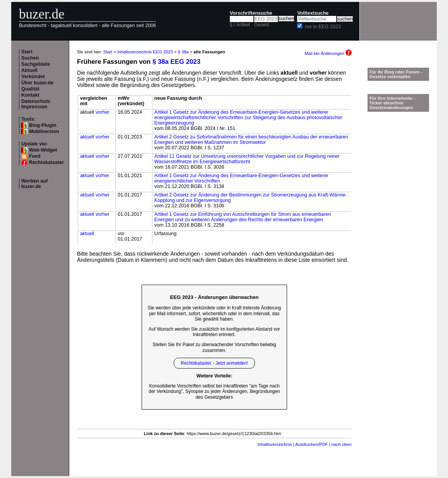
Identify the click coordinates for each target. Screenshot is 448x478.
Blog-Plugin (43, 125)
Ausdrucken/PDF (312, 444)
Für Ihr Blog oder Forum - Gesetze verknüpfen (396, 74)
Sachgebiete (36, 64)
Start (27, 52)
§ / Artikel (240, 25)
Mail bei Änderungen (328, 53)
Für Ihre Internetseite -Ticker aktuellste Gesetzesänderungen (392, 103)
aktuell (87, 137)
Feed (35, 156)
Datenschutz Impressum (36, 104)
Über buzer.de (37, 83)
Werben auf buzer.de (34, 184)
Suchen (30, 58)
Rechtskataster (46, 162)
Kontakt (30, 95)
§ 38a (183, 52)
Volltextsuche (313, 13)
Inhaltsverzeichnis (275, 444)
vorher (103, 112)
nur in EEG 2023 (323, 27)
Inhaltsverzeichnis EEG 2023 (145, 52)
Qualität (30, 89)
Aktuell (29, 70)
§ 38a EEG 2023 (176, 62)
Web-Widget (43, 150)
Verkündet (33, 77)
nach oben (342, 444)
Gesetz (262, 25)
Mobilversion (44, 131)
